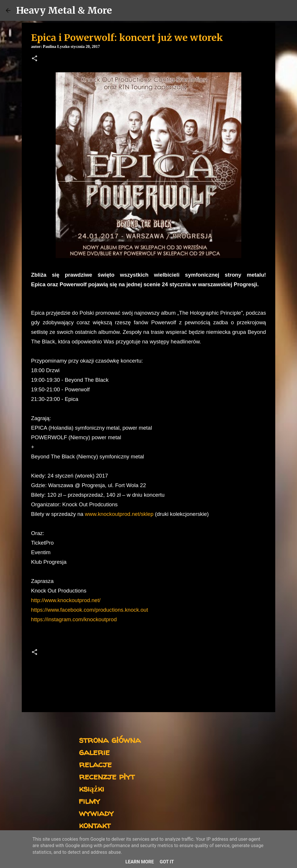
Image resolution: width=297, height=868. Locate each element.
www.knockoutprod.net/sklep (119, 514)
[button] (35, 59)
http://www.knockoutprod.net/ (66, 600)
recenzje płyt (107, 776)
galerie (94, 752)
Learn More (140, 862)
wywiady (96, 813)
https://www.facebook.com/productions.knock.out (89, 610)
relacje (95, 764)
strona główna (110, 740)
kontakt (95, 825)
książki (92, 788)
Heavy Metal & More (64, 10)
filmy (89, 801)
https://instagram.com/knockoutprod (74, 619)
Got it (167, 862)
